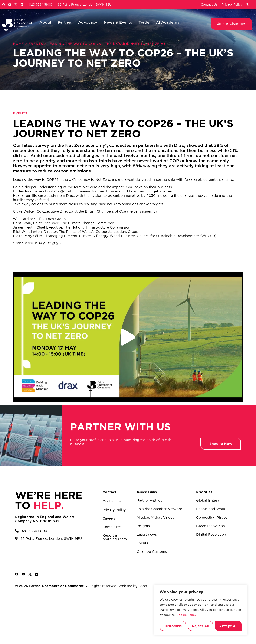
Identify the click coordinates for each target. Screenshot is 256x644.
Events (36, 44)
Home (18, 44)
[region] (201, 610)
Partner (65, 22)
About (45, 22)
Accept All (228, 626)
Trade (144, 22)
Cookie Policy (186, 615)
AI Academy (168, 22)
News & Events (118, 22)
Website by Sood (132, 586)
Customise (173, 626)
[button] (247, 5)
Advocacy (88, 22)
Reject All (201, 626)
